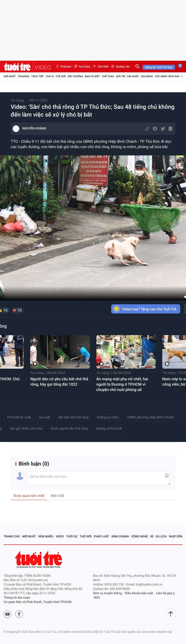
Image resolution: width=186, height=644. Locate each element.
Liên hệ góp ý (165, 593)
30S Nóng (147, 76)
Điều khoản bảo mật (139, 593)
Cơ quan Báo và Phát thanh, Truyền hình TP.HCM (38, 602)
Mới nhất (10, 76)
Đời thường (75, 76)
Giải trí (120, 76)
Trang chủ (12, 536)
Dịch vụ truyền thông (107, 593)
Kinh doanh (120, 536)
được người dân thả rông (69, 429)
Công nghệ (139, 536)
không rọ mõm (108, 417)
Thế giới (61, 76)
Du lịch (161, 536)
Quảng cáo (120, 67)
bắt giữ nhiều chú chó (26, 429)
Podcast (63, 67)
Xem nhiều (46, 536)
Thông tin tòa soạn (17, 598)
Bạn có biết (92, 76)
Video (60, 536)
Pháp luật (102, 536)
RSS (97, 598)
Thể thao (108, 76)
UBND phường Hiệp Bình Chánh (151, 417)
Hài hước (133, 76)
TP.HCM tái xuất (19, 417)
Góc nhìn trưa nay (167, 76)
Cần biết (100, 67)
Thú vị (50, 76)
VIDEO (43, 68)
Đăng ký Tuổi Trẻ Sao (159, 67)
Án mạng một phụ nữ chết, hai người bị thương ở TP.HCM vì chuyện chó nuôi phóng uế (122, 384)
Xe (152, 536)
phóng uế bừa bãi (109, 429)
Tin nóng (24, 76)
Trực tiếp (37, 76)
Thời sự (72, 536)
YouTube (82, 67)
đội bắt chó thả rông (74, 417)
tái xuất (45, 417)
